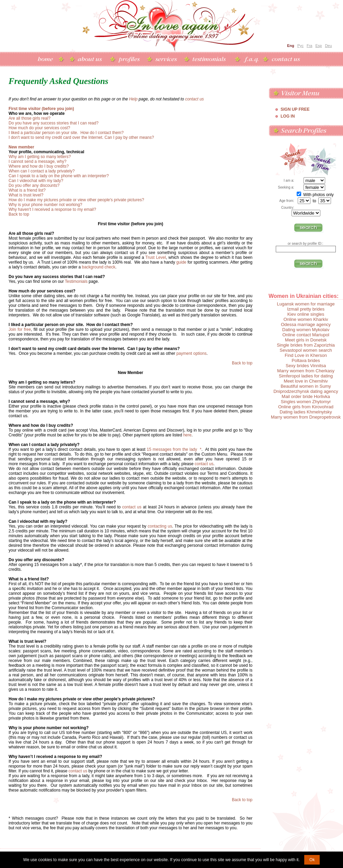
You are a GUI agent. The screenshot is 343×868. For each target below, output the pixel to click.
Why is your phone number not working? (45, 205)
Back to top (19, 214)
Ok (312, 860)
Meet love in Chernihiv (306, 381)
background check (99, 267)
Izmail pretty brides (306, 309)
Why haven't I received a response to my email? (52, 209)
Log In (288, 116)
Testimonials (76, 281)
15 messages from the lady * (174, 449)
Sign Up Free (295, 109)
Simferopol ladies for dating (306, 376)
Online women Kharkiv (306, 319)
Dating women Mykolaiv (306, 330)
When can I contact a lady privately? (42, 171)
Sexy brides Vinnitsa (306, 366)
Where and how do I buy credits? (39, 166)
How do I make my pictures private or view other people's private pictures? (76, 200)
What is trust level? (26, 195)
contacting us (160, 526)
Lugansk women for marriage (306, 304)
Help (133, 99)
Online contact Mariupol (306, 335)
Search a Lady (292, 159)
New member (21, 147)
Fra (310, 46)
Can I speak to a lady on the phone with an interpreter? (59, 176)
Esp (318, 46)
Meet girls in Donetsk (306, 340)
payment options (191, 353)
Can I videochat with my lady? (36, 181)
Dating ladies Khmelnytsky (306, 412)
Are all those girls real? (29, 118)
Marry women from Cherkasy (306, 371)
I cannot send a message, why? (38, 161)
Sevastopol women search (306, 350)
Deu (328, 46)
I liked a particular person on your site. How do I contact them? (66, 133)
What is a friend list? (27, 190)
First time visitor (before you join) (41, 109)
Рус (300, 46)
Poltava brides (306, 360)
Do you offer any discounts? (34, 185)
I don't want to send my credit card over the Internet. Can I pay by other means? (81, 137)
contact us (195, 99)
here (187, 435)
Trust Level (156, 257)
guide (181, 262)
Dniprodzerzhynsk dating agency (306, 391)
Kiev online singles (306, 314)
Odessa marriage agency (306, 324)
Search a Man (322, 159)
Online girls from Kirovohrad (306, 407)
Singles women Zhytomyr (306, 402)
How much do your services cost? (39, 128)
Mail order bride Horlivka (306, 396)
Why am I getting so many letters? (40, 157)
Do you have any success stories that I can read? (54, 123)
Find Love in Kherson (306, 355)
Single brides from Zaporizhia (306, 345)
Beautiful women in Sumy (306, 386)
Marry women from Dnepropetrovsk (306, 417)
